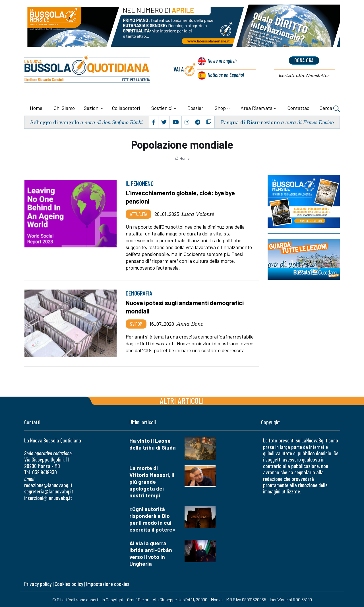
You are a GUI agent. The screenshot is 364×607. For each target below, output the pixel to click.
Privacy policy (38, 584)
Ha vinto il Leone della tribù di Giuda (153, 444)
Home (36, 108)
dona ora (304, 61)
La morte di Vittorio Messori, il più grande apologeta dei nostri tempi (152, 481)
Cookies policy (69, 584)
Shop (220, 108)
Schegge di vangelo (55, 122)
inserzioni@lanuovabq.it (48, 498)
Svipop (136, 323)
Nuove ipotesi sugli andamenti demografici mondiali (186, 306)
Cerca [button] (330, 109)
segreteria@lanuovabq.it (49, 491)
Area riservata (257, 108)
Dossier (195, 108)
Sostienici (162, 108)
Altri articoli (182, 400)
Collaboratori (126, 108)
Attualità (138, 214)
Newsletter (304, 76)
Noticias (226, 75)
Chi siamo (64, 108)
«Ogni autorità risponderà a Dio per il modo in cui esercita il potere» (152, 519)
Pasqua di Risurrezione (250, 122)
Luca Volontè (198, 214)
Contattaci (299, 108)
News (221, 62)
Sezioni (92, 108)
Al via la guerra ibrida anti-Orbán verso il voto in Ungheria (151, 553)
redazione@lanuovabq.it (48, 485)
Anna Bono (190, 323)
